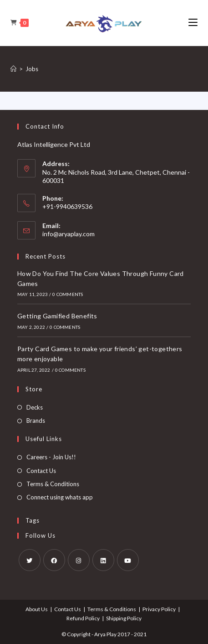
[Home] (13, 69)
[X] (30, 560)
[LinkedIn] (103, 560)
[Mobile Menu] (193, 23)
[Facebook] (54, 560)
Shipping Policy (124, 618)
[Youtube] (128, 560)
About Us (37, 609)
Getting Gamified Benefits (57, 316)
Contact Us (41, 471)
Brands (36, 421)
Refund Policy (83, 618)
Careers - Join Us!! (51, 457)
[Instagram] (79, 560)
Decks (35, 407)
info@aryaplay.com (68, 234)
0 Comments (68, 294)
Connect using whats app (60, 497)
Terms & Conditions (53, 484)
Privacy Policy (159, 609)
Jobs (32, 69)
